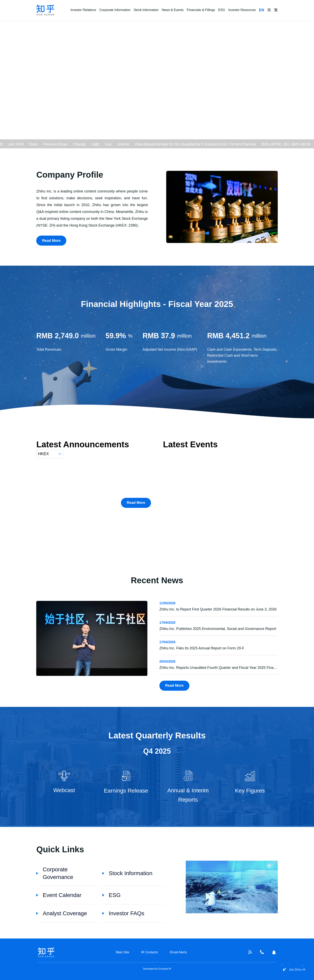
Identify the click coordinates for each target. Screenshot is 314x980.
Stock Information (146, 10)
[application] (292, 970)
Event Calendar (59, 895)
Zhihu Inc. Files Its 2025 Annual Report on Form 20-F (202, 648)
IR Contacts (150, 952)
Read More (51, 241)
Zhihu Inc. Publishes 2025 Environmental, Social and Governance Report (218, 629)
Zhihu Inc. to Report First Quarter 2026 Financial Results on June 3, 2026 (218, 609)
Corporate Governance (55, 873)
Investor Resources (242, 10)
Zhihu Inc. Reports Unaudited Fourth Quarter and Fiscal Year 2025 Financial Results (227, 668)
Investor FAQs (123, 913)
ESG (222, 10)
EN (262, 10)
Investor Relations (83, 10)
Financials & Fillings (201, 10)
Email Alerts (178, 952)
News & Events (173, 10)
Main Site (122, 952)
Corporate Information (115, 10)
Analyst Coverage (62, 913)
